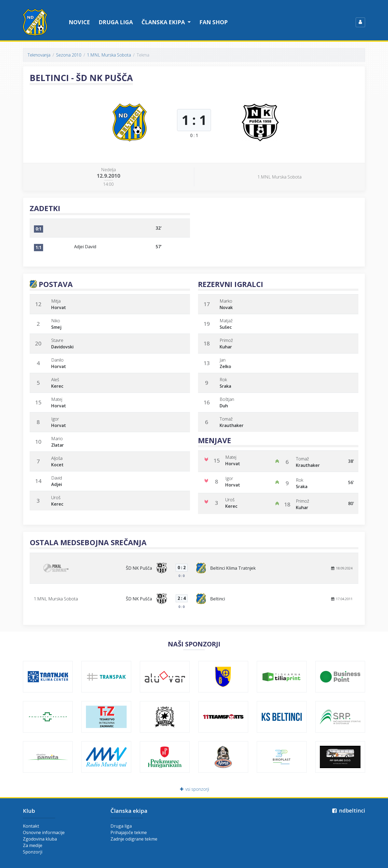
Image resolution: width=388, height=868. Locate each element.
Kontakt (31, 826)
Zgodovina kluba (40, 839)
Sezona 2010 (69, 55)
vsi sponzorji (194, 789)
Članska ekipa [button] (164, 22)
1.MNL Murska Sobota (109, 55)
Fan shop (214, 22)
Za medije (33, 845)
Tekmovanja (39, 55)
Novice (79, 22)
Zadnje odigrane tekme (134, 839)
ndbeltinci (348, 811)
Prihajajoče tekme (129, 832)
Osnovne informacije (44, 832)
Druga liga (116, 22)
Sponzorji (33, 852)
